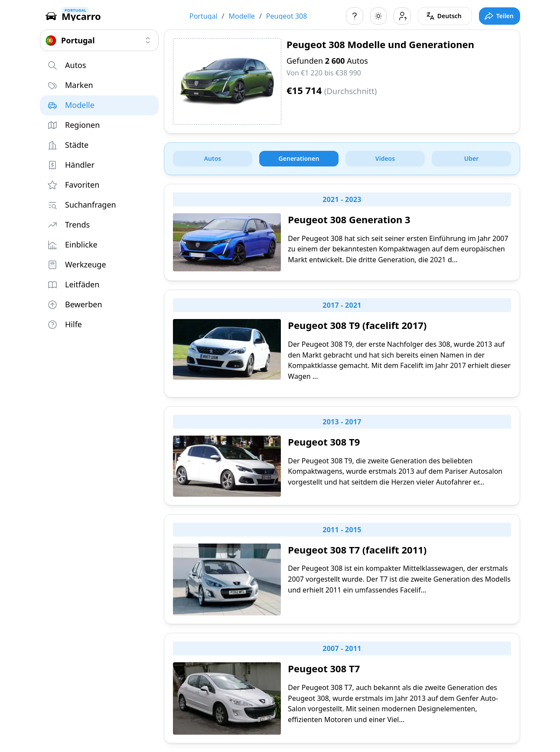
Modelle (242, 16)
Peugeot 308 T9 (324, 442)
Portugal (203, 16)
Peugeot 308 (287, 16)
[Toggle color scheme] (378, 16)
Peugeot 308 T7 (324, 668)
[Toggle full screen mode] (500, 16)
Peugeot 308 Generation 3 (349, 219)
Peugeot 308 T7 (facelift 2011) (357, 550)
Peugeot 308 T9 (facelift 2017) (357, 325)
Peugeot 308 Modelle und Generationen (380, 44)
